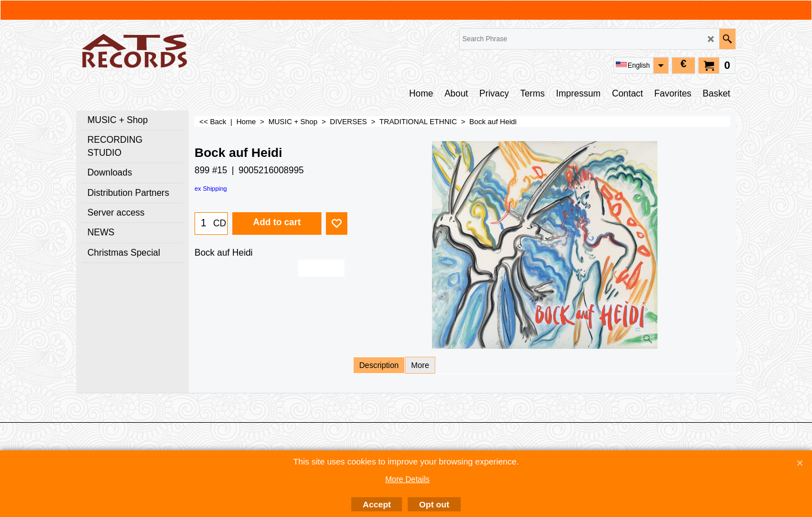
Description (379, 365)
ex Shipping (211, 189)
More (420, 365)
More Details (407, 479)
